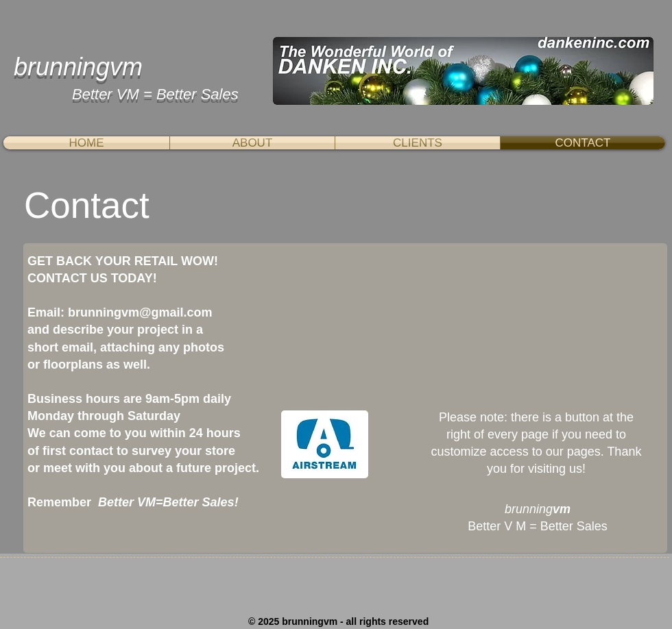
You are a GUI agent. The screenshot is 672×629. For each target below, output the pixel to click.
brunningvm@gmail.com (140, 312)
